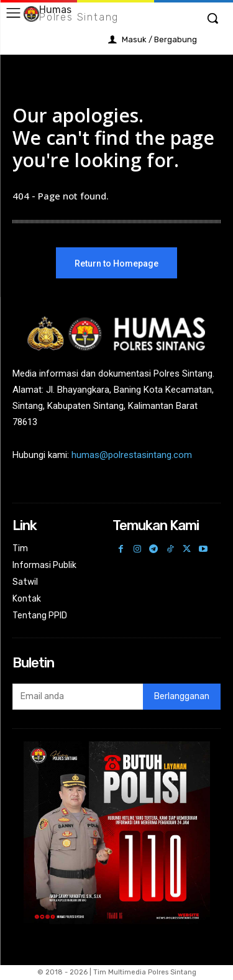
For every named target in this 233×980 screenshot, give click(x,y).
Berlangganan (182, 696)
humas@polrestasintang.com (132, 455)
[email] (78, 697)
